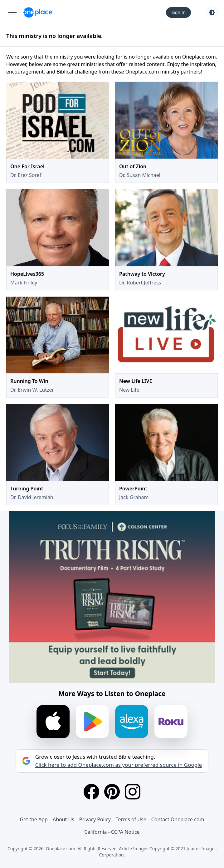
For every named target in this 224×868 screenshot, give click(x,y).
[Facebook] (91, 792)
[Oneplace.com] (38, 12)
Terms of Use (131, 819)
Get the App (34, 819)
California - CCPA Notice (112, 832)
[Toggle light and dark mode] (212, 12)
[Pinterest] (112, 792)
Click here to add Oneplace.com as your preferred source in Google (119, 765)
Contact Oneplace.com (178, 819)
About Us (63, 819)
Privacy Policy (95, 819)
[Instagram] (133, 792)
